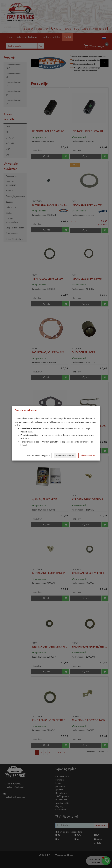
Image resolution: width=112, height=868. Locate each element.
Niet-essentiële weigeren (38, 456)
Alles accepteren (88, 456)
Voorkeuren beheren (65, 456)
